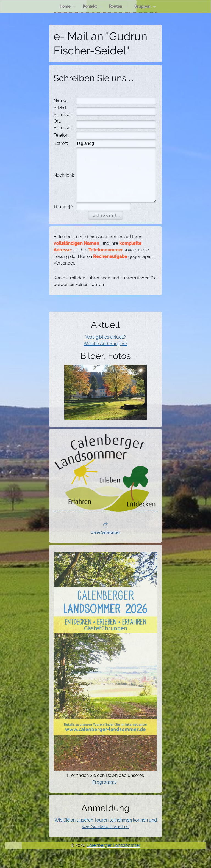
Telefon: (61, 135)
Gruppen (145, 6)
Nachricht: (64, 175)
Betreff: (61, 143)
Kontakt (92, 6)
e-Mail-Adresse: (62, 111)
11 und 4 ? (63, 207)
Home (68, 6)
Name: (60, 101)
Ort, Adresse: (62, 124)
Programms (105, 782)
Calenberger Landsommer (113, 845)
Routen (118, 6)
